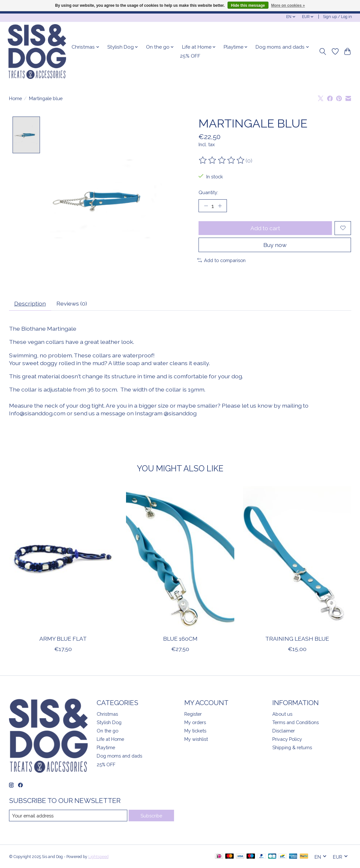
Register (193, 714)
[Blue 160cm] (180, 558)
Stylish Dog (109, 722)
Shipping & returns (292, 748)
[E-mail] (68, 816)
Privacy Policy (287, 739)
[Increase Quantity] (220, 206)
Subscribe (151, 816)
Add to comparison (222, 260)
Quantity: (208, 192)
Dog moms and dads (119, 756)
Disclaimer (284, 731)
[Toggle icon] (322, 52)
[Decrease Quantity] (206, 206)
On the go (107, 731)
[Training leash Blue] (297, 558)
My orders (195, 722)
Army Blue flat (63, 639)
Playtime (106, 748)
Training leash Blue (297, 639)
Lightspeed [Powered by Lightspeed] (98, 857)
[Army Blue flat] (63, 558)
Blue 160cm (180, 639)
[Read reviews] (222, 160)
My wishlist (196, 739)
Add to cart (265, 228)
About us (282, 714)
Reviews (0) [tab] (72, 304)
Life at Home (110, 739)
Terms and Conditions (296, 722)
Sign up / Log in (337, 17)
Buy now (275, 245)
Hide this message (248, 5)
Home (15, 98)
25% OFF (190, 56)
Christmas (107, 714)
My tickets (195, 731)
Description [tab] (30, 304)
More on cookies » (288, 5)
